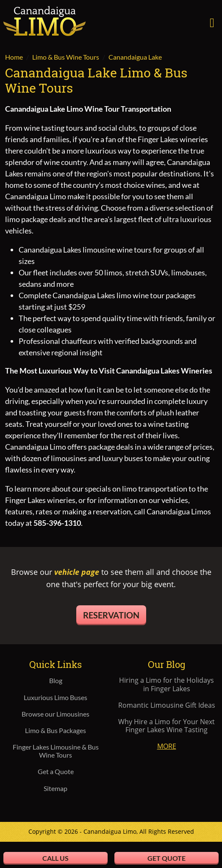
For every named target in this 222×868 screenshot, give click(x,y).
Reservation (111, 615)
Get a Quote (56, 771)
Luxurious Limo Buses (55, 697)
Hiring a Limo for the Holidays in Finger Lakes (166, 684)
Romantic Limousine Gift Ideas (167, 705)
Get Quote (166, 858)
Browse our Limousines (55, 714)
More (167, 746)
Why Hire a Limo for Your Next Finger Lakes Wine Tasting (166, 726)
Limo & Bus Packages (55, 730)
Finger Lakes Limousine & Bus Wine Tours (56, 751)
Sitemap (55, 788)
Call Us (55, 858)
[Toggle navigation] (212, 21)
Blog (56, 680)
